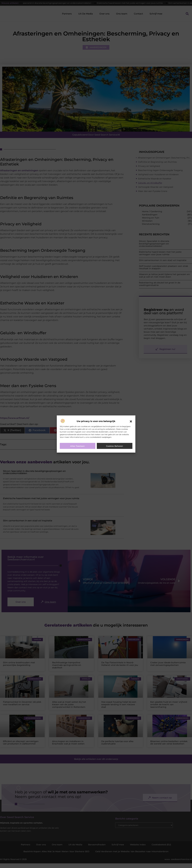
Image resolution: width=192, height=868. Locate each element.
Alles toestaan (77, 446)
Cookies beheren (115, 446)
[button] (131, 421)
